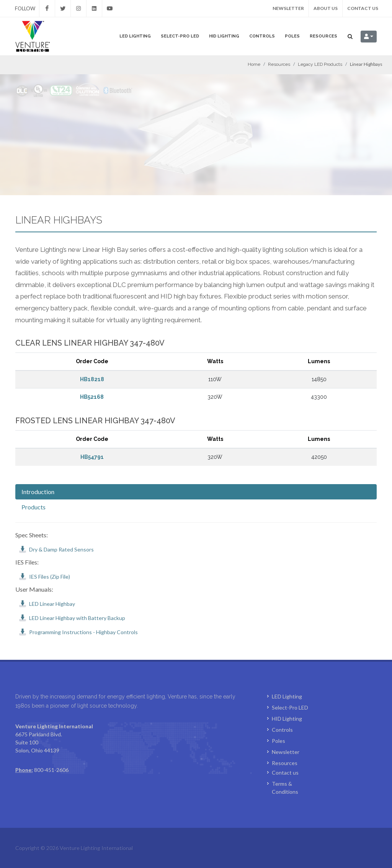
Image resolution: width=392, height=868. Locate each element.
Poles (292, 36)
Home (254, 64)
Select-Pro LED (180, 36)
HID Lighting (224, 36)
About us (326, 8)
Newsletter (288, 8)
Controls (262, 36)
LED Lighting (135, 36)
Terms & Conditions (285, 788)
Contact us (363, 8)
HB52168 (92, 397)
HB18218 (92, 379)
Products (33, 507)
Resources (323, 36)
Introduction (38, 492)
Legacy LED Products (320, 64)
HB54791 (92, 457)
